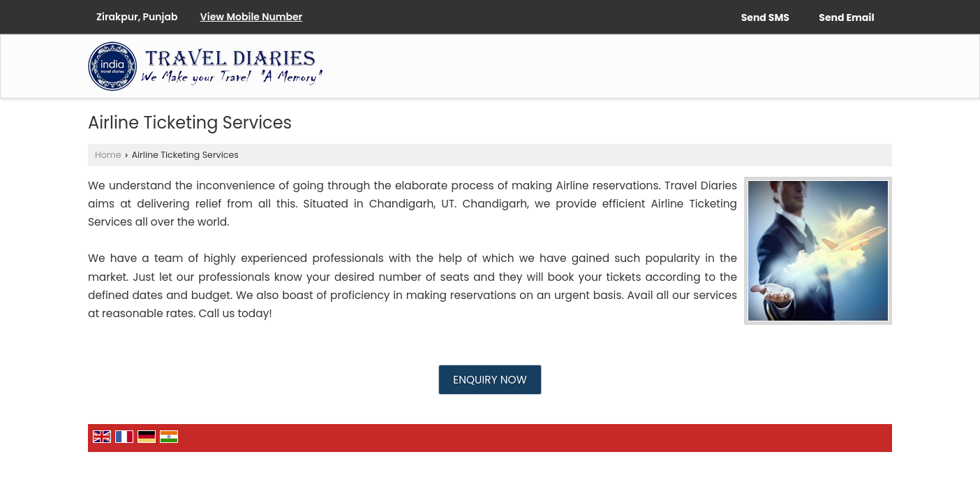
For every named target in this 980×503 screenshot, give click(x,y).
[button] (251, 17)
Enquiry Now (490, 380)
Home (108, 155)
